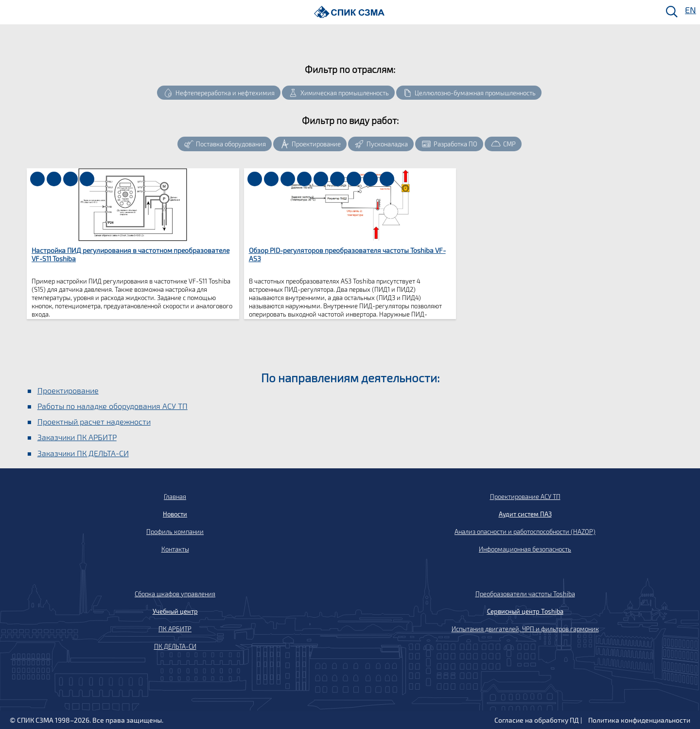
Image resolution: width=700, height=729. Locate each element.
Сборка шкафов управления (175, 594)
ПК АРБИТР (175, 629)
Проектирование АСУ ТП (525, 497)
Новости (175, 514)
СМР (509, 144)
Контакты (175, 549)
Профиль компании (175, 532)
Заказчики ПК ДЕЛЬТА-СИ (83, 453)
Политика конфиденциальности (639, 720)
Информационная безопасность (525, 549)
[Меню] (10, 12)
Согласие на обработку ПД (537, 720)
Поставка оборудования (231, 144)
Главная (175, 497)
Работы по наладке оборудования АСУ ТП (113, 406)
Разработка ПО (455, 144)
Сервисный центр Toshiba (525, 611)
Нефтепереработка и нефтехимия (225, 93)
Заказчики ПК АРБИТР (77, 437)
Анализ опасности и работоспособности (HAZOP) (525, 532)
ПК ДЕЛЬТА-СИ (175, 646)
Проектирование (316, 144)
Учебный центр (175, 611)
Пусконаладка (387, 144)
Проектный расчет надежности (94, 421)
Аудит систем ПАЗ (525, 514)
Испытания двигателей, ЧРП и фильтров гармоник (525, 629)
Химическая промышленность (345, 93)
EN (690, 10)
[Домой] (349, 12)
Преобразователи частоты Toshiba (525, 594)
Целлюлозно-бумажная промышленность (475, 93)
